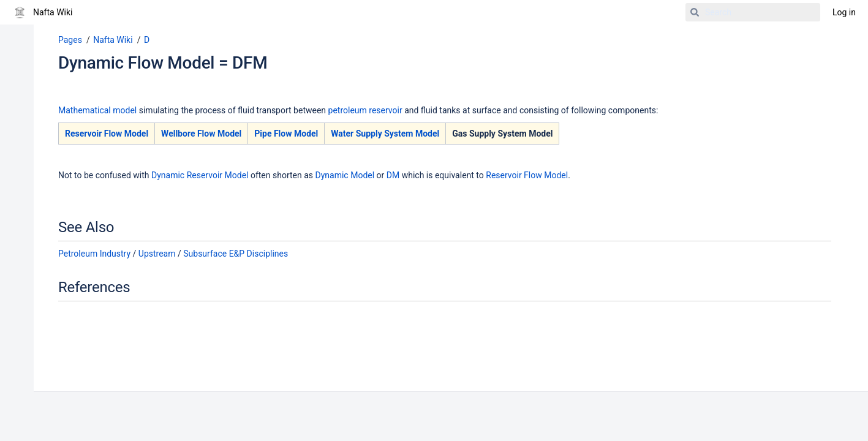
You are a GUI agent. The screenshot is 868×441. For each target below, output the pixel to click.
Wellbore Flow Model (201, 134)
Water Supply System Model (385, 134)
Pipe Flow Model (286, 134)
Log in (844, 12)
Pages (70, 40)
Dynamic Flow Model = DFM (163, 63)
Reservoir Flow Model (107, 134)
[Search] (695, 12)
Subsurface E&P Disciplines (236, 254)
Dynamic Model (345, 175)
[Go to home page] (42, 12)
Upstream (157, 254)
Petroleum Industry (94, 254)
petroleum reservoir (365, 110)
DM (393, 175)
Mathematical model (97, 110)
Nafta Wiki (113, 40)
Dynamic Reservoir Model (200, 175)
